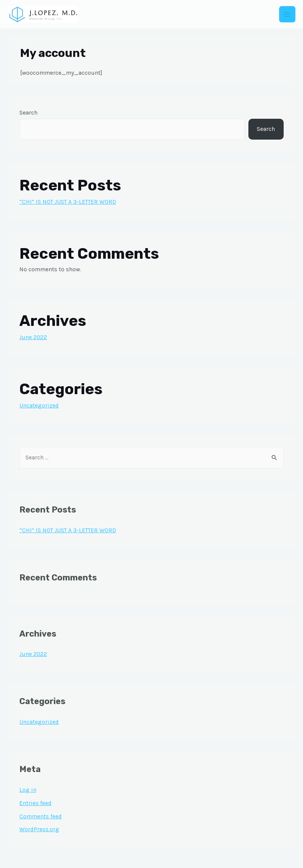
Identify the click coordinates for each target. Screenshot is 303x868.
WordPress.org (39, 829)
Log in (28, 790)
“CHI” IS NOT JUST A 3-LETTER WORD (68, 202)
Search (28, 113)
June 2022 (33, 337)
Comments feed (41, 816)
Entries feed (35, 803)
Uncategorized (39, 406)
